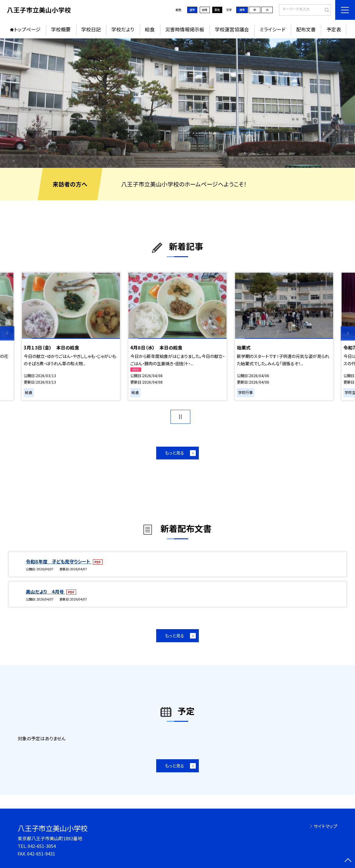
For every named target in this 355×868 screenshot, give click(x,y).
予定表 (334, 29)
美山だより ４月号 (45, 592)
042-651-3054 (42, 846)
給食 (150, 29)
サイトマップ (325, 826)
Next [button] (348, 333)
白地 (205, 10)
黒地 (217, 10)
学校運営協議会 (232, 29)
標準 (242, 10)
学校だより (123, 29)
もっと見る (175, 453)
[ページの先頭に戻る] (348, 861)
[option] (177, 103)
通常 (192, 10)
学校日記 (91, 29)
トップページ (27, 29)
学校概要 (61, 29)
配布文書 (306, 29)
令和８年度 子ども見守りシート (59, 561)
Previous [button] (7, 333)
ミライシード (273, 29)
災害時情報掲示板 (185, 29)
